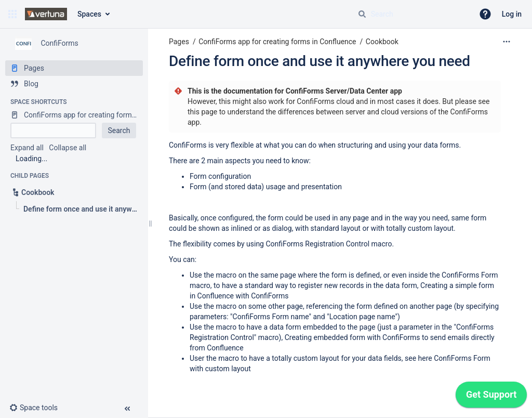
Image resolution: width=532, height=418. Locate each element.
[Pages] (74, 68)
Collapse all (68, 148)
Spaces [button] (89, 14)
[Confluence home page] (46, 14)
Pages (179, 42)
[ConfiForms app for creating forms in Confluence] (74, 115)
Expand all (27, 148)
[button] (12, 14)
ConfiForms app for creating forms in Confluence (277, 42)
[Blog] (74, 84)
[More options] (507, 42)
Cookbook (382, 42)
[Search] (362, 14)
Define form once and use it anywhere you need (320, 61)
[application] (491, 397)
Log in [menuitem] (512, 14)
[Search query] (411, 14)
